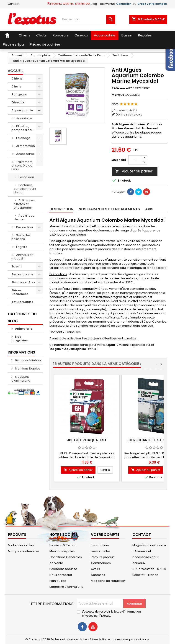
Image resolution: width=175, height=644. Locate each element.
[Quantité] (135, 160)
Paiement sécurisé (63, 569)
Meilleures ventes (21, 545)
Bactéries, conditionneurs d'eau (25, 189)
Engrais (22, 247)
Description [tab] (61, 209)
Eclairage (23, 138)
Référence (120, 88)
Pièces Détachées (20, 292)
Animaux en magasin (22, 257)
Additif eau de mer (24, 217)
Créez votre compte (152, 4)
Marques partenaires (24, 551)
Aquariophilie (22, 110)
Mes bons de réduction (108, 581)
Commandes (101, 563)
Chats (16, 86)
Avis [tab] (149, 209)
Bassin (17, 266)
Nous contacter (61, 575)
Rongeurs (19, 94)
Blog (94, 4)
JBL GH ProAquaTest (87, 440)
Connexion (124, 4)
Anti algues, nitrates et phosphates (25, 204)
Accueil (15, 71)
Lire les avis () (126, 110)
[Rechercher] (87, 19)
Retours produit (102, 557)
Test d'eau (26, 177)
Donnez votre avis (129, 114)
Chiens (17, 78)
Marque (118, 95)
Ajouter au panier (134, 171)
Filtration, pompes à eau (22, 128)
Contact (14, 4)
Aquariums (24, 118)
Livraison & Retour (28, 360)
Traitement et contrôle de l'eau (22, 165)
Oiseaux (18, 102)
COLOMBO (133, 95)
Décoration (24, 227)
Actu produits (22, 302)
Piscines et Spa (23, 282)
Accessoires (25, 154)
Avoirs (95, 569)
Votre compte (105, 535)
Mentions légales (27, 368)
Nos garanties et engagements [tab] (109, 209)
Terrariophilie (22, 274)
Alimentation (26, 146)
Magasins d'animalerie (21, 379)
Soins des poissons (21, 237)
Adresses (98, 575)
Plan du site (58, 581)
